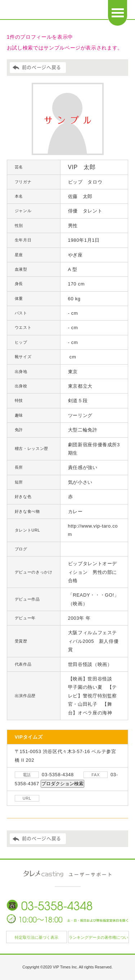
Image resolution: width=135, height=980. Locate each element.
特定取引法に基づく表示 (37, 937)
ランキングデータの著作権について (98, 939)
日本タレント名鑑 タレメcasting (49, 11)
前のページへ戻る (42, 67)
